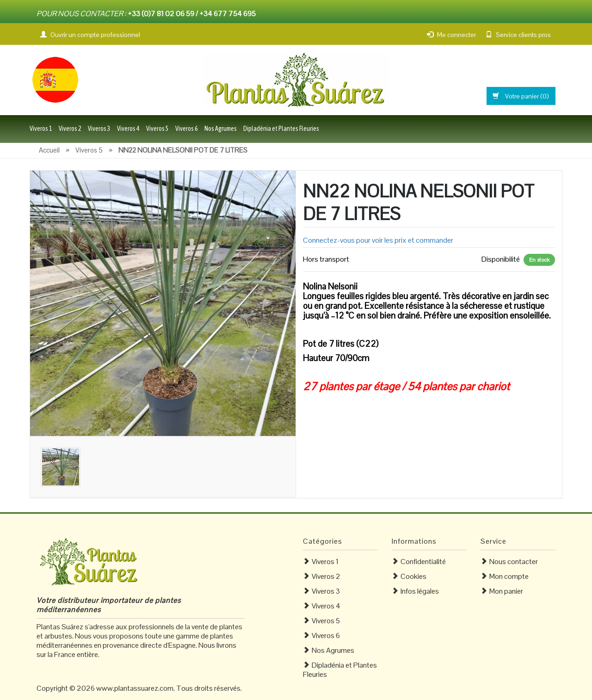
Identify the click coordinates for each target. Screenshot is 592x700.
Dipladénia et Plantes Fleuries (281, 129)
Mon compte (509, 576)
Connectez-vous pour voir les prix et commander (378, 240)
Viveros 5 (157, 129)
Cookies (413, 576)
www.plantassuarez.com (135, 688)
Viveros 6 (187, 129)
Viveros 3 (99, 129)
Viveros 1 (41, 129)
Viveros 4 (128, 129)
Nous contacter (514, 562)
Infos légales (420, 591)
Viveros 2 (70, 129)
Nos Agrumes (221, 129)
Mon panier (506, 591)
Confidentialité (423, 562)
